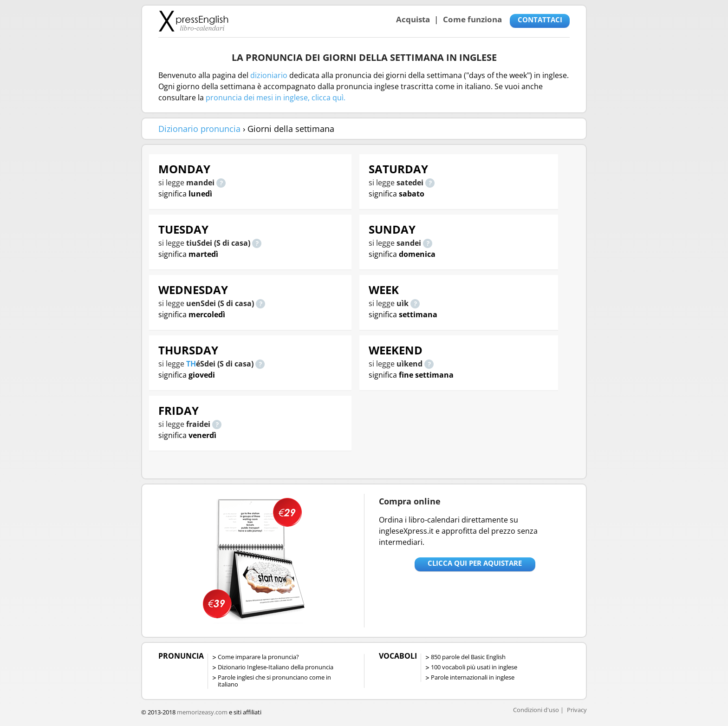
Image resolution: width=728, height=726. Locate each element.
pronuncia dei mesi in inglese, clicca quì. (276, 98)
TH (191, 364)
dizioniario (269, 75)
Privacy (577, 710)
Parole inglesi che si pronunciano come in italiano (274, 681)
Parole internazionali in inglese (473, 677)
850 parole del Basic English (468, 657)
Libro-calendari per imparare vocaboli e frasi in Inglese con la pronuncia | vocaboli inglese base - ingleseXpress (193, 21)
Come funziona (472, 19)
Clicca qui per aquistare (475, 563)
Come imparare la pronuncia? (258, 657)
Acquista (413, 19)
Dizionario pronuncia (199, 129)
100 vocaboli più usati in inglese (474, 667)
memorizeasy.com (202, 712)
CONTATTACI (540, 20)
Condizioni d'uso (536, 710)
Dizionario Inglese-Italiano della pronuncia (276, 667)
